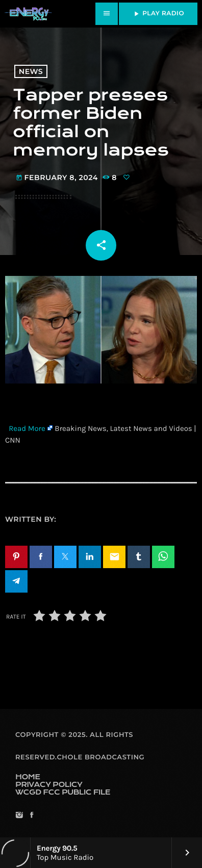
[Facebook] (31, 816)
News (31, 71)
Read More (27, 428)
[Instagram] (19, 816)
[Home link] (28, 14)
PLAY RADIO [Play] (158, 14)
